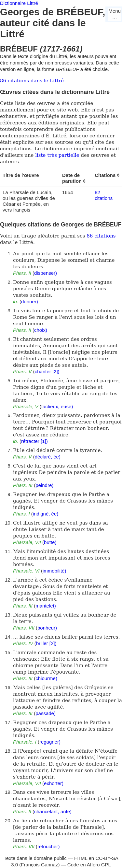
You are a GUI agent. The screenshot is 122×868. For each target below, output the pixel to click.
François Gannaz (39, 865)
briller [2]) (46, 643)
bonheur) (47, 628)
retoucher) (48, 846)
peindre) (44, 485)
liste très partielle (57, 155)
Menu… (115, 14)
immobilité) (54, 571)
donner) (30, 301)
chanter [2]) (47, 371)
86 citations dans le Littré (32, 81)
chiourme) (46, 678)
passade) (46, 713)
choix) (41, 330)
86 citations (101, 236)
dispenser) (46, 273)
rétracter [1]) (34, 441)
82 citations (104, 195)
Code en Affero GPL (89, 865)
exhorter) (54, 783)
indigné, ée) (46, 514)
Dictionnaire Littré (19, 3)
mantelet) (46, 606)
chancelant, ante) (53, 811)
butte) (50, 542)
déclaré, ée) (48, 457)
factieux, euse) (57, 406)
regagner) (50, 742)
